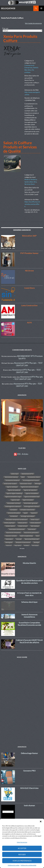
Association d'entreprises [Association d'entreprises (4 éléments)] (17, 530)
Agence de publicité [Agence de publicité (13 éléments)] (14, 490)
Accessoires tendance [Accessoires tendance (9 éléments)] (12, 481)
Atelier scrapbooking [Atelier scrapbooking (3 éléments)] (26, 536)
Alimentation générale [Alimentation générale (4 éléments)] (31, 503)
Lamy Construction (29, 305)
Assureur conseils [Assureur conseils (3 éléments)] (11, 536)
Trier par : (6, 28)
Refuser (22, 854)
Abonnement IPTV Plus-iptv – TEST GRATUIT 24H (26, 371)
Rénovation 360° (29, 236)
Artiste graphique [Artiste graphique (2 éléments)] (9, 523)
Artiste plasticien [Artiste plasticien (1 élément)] (35, 523)
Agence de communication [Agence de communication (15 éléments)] (29, 487)
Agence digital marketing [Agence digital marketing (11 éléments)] (14, 494)
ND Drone (29, 271)
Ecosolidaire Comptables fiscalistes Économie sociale (29, 624)
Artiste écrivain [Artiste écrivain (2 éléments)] (23, 526)
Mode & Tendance (31, 179)
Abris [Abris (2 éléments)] (23, 477)
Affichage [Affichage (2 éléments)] (38, 484)
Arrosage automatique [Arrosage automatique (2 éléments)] (28, 516)
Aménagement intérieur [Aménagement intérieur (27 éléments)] (32, 507)
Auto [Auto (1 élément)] (37, 536)
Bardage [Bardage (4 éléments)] (36, 543)
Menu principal (41, 8)
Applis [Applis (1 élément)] (26, 513)
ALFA (29, 323)
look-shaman (29, 805)
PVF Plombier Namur (29, 253)
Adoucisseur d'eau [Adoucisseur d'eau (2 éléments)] (26, 484)
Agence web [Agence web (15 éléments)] (15, 500)
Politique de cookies (14, 865)
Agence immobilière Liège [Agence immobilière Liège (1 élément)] (13, 497)
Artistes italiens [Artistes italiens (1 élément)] (10, 526)
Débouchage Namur (29, 752)
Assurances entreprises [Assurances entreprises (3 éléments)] (13, 533)
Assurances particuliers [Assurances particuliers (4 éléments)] (31, 533)
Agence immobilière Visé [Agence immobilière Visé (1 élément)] (32, 497)
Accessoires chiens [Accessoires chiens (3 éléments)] (34, 477)
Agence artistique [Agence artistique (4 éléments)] (12, 487)
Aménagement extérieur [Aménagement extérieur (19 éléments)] (13, 507)
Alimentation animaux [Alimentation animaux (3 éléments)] (14, 503)
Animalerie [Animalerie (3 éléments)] (13, 510)
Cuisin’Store (29, 288)
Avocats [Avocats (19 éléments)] (19, 539)
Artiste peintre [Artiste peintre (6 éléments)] (23, 523)
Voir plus (22, 548)
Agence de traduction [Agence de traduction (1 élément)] (30, 490)
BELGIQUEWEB (8, 8)
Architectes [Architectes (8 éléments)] (14, 516)
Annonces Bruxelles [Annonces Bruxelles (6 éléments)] (14, 513)
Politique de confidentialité (28, 865)
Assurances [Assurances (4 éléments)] (32, 530)
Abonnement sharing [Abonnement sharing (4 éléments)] (11, 477)
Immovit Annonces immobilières (29, 616)
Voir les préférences (22, 861)
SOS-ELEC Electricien (29, 787)
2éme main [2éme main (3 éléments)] (15, 474)
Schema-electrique (29, 602)
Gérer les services (22, 842)
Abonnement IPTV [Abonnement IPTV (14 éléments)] (27, 474)
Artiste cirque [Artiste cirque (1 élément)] (35, 520)
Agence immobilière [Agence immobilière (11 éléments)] (32, 494)
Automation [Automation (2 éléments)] (9, 539)
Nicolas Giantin (29, 563)
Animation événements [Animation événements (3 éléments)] (27, 510)
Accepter (22, 848)
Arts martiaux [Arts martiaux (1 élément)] (35, 526)
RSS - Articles (21, 454)
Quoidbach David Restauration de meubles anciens (29, 582)
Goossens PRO (29, 770)
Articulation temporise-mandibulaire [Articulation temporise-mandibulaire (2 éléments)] (16, 520)
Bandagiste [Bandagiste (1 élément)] (9, 543)
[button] (41, 821)
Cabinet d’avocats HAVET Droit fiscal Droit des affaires (29, 641)
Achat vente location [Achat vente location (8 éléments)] (10, 484)
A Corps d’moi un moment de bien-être (29, 594)
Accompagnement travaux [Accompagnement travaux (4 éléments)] (31, 481)
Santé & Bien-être (31, 182)
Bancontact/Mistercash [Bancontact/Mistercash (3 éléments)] (32, 539)
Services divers (30, 184)
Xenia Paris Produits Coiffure (20, 38)
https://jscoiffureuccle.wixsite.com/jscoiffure (32, 204)
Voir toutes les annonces (33, 23)
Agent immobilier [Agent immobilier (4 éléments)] (28, 500)
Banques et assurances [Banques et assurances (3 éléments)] (23, 543)
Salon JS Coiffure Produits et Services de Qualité (20, 147)
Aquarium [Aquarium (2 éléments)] (34, 513)
